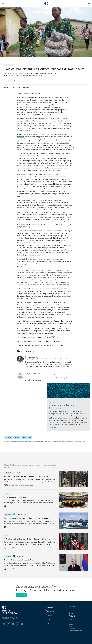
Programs (73, 607)
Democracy (9, 437)
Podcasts (72, 616)
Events (71, 610)
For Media (72, 628)
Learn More (53, 427)
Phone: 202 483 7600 (8, 620)
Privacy (71, 626)
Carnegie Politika (21, 514)
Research (50, 607)
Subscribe (22, 595)
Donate (49, 623)
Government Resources (76, 631)
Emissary (18, 473)
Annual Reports (73, 622)
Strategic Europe (20, 556)
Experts (50, 619)
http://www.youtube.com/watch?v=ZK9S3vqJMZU (37, 337)
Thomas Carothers (11, 87)
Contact (71, 620)
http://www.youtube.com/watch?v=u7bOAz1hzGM (37, 341)
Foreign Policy (26, 437)
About (49, 615)
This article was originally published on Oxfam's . (41, 345)
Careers (71, 624)
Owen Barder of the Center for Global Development (35, 200)
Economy (17, 437)
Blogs (71, 613)
